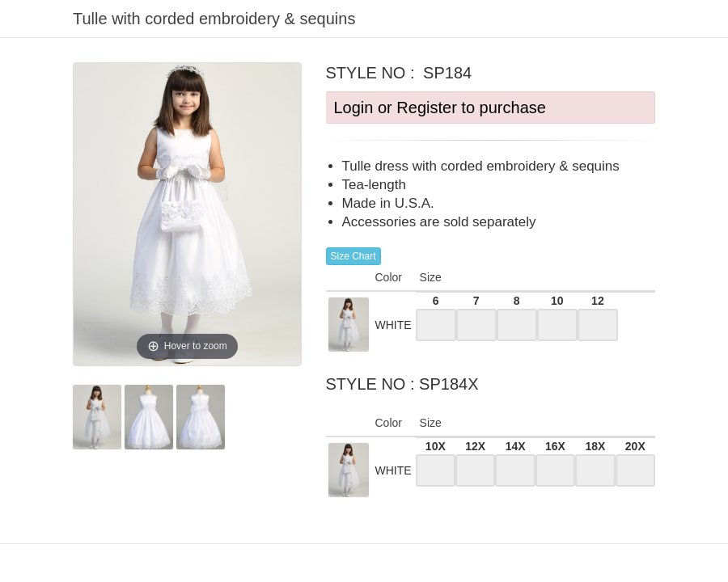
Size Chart (353, 256)
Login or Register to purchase (440, 108)
